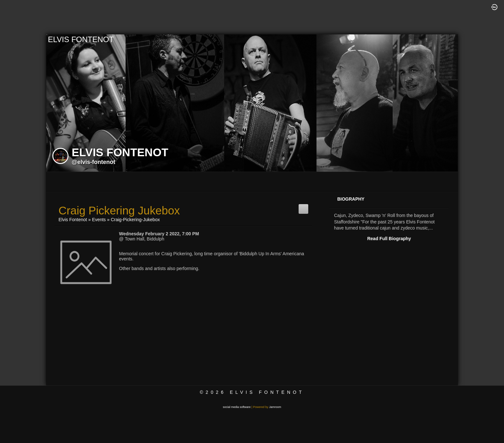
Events (99, 220)
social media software (237, 407)
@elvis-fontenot (94, 162)
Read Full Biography (389, 239)
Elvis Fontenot (73, 220)
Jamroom (275, 407)
